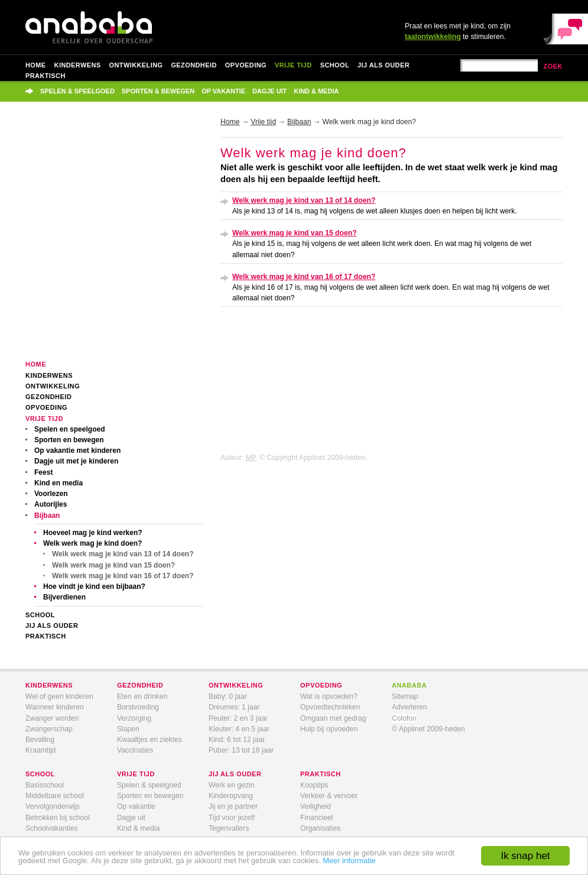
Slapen (128, 729)
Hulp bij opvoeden (329, 729)
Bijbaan (47, 516)
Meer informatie (349, 861)
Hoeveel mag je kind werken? (93, 533)
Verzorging (134, 718)
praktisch (321, 774)
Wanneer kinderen (55, 707)
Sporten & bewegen (158, 91)
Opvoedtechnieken (330, 707)
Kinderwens (78, 65)
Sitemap (405, 696)
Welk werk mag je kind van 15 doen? (113, 565)
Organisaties (320, 828)
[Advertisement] (111, 239)
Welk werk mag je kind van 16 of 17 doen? (123, 576)
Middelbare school (55, 796)
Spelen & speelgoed (77, 91)
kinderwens (49, 685)
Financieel (316, 818)
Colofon (404, 718)
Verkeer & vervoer (329, 796)
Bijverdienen (64, 597)
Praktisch (46, 76)
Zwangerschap (49, 729)
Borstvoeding (138, 707)
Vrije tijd (293, 65)
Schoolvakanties (52, 828)
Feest (43, 472)
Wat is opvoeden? (329, 696)
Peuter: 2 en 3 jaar (238, 718)
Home (36, 65)
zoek (553, 66)
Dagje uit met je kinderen (76, 461)
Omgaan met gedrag (333, 718)
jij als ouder (235, 774)
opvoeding (321, 685)
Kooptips (314, 785)
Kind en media (59, 483)
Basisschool (45, 785)
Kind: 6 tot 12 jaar (237, 740)
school (40, 774)
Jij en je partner (233, 806)
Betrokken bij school (58, 818)
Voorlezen (51, 494)
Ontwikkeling (136, 65)
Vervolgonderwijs (53, 806)
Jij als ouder (384, 65)
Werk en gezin (231, 785)
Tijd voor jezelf (232, 818)
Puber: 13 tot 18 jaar (241, 750)
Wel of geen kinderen (59, 696)
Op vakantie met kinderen (77, 451)
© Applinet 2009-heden (428, 729)
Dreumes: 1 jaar (234, 707)
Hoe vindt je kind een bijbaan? (94, 586)
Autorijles (51, 504)
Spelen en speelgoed (70, 429)
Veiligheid (316, 806)
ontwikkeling (236, 685)
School (335, 65)
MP (251, 458)
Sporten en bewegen (69, 440)
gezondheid (140, 685)
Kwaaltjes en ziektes (150, 740)
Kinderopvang (231, 796)
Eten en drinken (142, 696)
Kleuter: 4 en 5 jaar (239, 729)
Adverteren (409, 707)
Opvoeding (246, 65)
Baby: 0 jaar (228, 696)
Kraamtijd (40, 750)
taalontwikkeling (433, 37)
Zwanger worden (52, 718)
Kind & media (316, 91)
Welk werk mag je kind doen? (92, 543)
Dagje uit (269, 91)
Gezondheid (194, 65)
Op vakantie (223, 91)
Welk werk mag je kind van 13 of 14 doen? (123, 554)
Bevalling (40, 740)
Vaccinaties (135, 750)
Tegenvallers (229, 828)
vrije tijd (136, 774)
